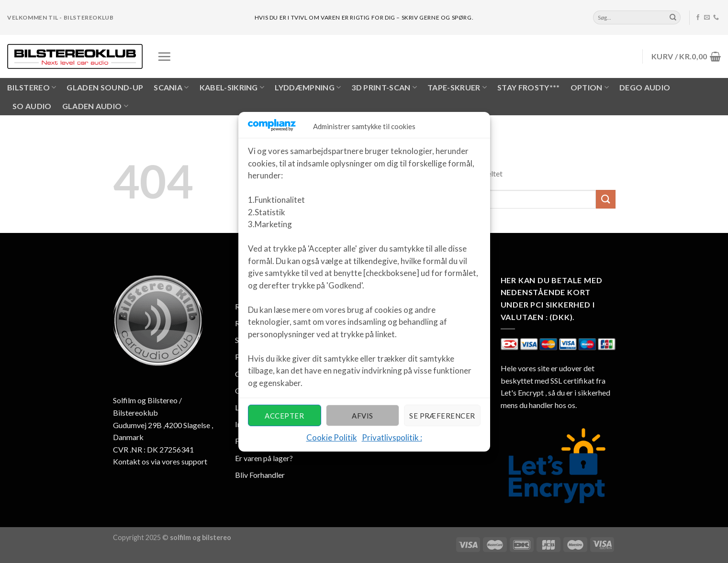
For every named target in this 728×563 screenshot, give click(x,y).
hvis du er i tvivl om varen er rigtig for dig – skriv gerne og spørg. (364, 17)
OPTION (590, 88)
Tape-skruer (457, 88)
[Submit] (673, 18)
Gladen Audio (95, 106)
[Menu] (164, 56)
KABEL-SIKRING (232, 88)
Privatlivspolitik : (392, 437)
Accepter (284, 416)
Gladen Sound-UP (105, 87)
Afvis (362, 416)
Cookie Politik (332, 437)
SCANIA (171, 88)
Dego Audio (645, 87)
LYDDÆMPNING (308, 88)
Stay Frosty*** (528, 87)
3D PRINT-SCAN (384, 88)
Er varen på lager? (264, 458)
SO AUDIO (32, 106)
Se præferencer (442, 416)
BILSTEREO (32, 88)
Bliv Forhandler (260, 475)
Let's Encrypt (522, 392)
